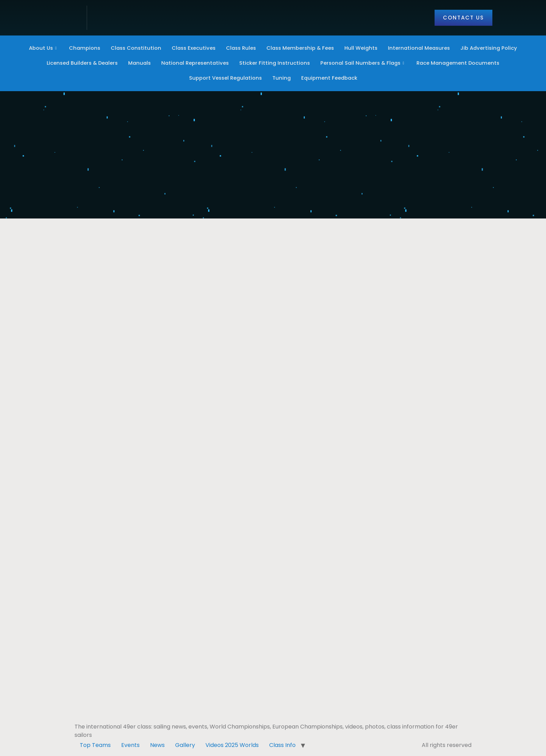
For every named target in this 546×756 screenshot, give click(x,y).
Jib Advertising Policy (493, 48)
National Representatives (194, 63)
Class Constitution (132, 48)
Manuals (137, 63)
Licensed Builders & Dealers (78, 63)
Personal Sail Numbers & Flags (365, 63)
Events (130, 744)
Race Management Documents (463, 63)
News (157, 744)
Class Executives (191, 48)
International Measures (422, 48)
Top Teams (95, 744)
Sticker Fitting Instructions (275, 63)
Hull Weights (363, 48)
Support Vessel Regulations (225, 78)
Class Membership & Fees (301, 48)
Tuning (282, 78)
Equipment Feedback (330, 78)
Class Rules (240, 48)
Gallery (185, 744)
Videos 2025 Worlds (232, 744)
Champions (80, 48)
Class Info (282, 744)
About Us (38, 48)
